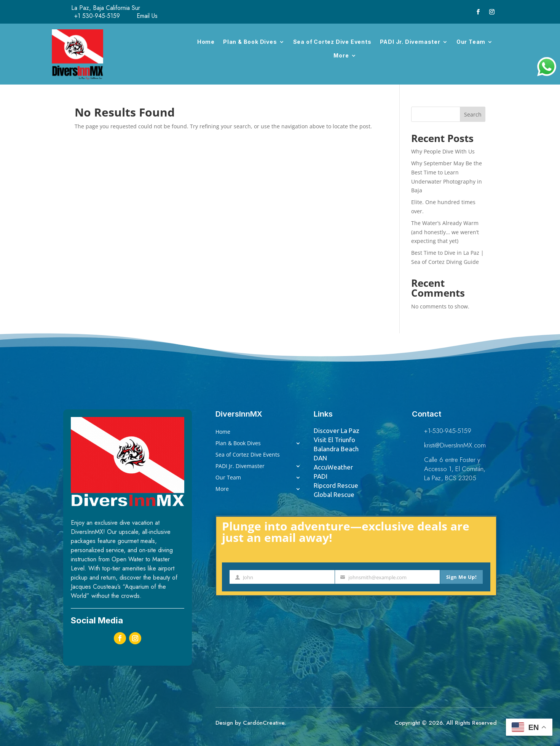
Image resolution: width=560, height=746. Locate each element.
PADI (321, 476)
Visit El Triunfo (334, 440)
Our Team (471, 42)
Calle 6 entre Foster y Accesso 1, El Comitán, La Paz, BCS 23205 (455, 469)
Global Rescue (334, 494)
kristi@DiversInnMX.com (455, 445)
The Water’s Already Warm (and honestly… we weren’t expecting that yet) (445, 232)
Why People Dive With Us (443, 151)
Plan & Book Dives (250, 42)
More (341, 55)
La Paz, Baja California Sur (106, 8)
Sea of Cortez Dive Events (332, 42)
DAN (320, 458)
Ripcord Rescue (336, 485)
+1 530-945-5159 (97, 16)
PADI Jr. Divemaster (410, 42)
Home (206, 42)
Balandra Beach (336, 449)
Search (473, 114)
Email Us (147, 16)
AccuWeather (333, 467)
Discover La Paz (337, 431)
